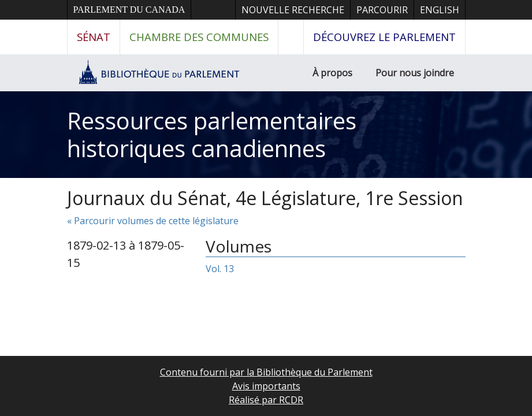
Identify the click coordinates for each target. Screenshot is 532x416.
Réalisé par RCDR (266, 400)
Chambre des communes (199, 37)
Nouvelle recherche (293, 10)
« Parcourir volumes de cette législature (153, 221)
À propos (332, 73)
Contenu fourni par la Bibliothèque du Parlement (266, 372)
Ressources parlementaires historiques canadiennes (212, 134)
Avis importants (266, 386)
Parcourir (382, 10)
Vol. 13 (220, 269)
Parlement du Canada (129, 10)
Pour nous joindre (415, 73)
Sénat (94, 37)
